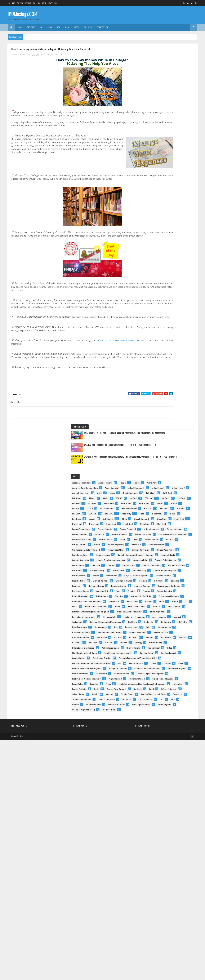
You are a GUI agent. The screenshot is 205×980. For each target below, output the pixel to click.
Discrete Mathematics (161, 479)
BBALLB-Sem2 (176, 196)
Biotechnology (172, 247)
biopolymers (171, 242)
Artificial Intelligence (174, 160)
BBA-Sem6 (173, 190)
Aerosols (156, 129)
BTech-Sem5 (158, 268)
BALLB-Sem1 (158, 165)
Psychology (175, 851)
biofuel (156, 237)
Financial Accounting (161, 531)
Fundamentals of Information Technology (168, 557)
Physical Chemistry (171, 784)
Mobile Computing (174, 717)
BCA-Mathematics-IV (160, 216)
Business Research (160, 330)
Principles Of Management (163, 809)
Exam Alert (157, 526)
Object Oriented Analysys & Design (165, 742)
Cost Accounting (159, 417)
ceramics (157, 345)
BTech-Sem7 (158, 273)
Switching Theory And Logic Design (166, 897)
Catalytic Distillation (175, 340)
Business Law (181, 304)
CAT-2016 (157, 340)
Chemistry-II (157, 350)
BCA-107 (156, 206)
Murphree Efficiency (160, 732)
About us (20, 3)
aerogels (177, 123)
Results (156, 871)
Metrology (157, 717)
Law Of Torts (157, 639)
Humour (156, 582)
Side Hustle (157, 876)
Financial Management (161, 536)
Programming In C (160, 835)
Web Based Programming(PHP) (164, 949)
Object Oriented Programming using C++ (167, 748)
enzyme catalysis (159, 521)
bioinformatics (171, 237)
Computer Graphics (160, 381)
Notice (155, 737)
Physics (156, 789)
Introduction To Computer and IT (165, 608)
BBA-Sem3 (157, 185)
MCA (14, 3)
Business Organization (161, 314)
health (170, 567)
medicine (172, 711)
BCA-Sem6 (157, 232)
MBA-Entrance (158, 691)
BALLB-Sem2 (174, 165)
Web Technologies (160, 954)
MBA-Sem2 (157, 696)
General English (176, 562)
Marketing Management (161, 675)
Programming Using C (161, 840)
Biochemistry (174, 232)
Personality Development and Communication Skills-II (172, 778)
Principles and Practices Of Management (168, 794)
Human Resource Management (164, 577)
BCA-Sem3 (174, 221)
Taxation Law (158, 902)
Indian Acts (157, 588)
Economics (174, 490)
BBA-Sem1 (157, 180)
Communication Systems (162, 366)
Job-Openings (158, 629)
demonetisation (159, 459)
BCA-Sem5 (174, 227)
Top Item (88, 27)
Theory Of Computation (161, 913)
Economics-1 (158, 495)
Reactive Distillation (178, 866)
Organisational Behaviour (162, 768)
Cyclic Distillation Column (162, 428)
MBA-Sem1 (175, 691)
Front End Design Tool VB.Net (163, 546)
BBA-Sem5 (157, 190)
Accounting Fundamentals (162, 118)
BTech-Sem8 (175, 273)
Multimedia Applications (162, 727)
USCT (155, 923)
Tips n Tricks (182, 913)
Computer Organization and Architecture (168, 402)
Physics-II (170, 789)
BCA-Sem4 (157, 227)
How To (47, 55)
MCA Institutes (158, 701)
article (180, 154)
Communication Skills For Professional (167, 356)
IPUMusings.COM (23, 14)
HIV (154, 572)
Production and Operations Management (168, 830)
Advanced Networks (160, 123)
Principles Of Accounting (162, 799)
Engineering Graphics (161, 500)
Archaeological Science (162, 154)
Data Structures (159, 443)
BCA (9, 3)
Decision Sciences (160, 454)
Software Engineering (161, 882)
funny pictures (158, 562)
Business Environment (161, 299)
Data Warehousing (179, 443)
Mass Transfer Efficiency (162, 686)
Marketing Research (160, 680)
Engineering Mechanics (161, 505)
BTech (44, 3)
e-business (180, 484)
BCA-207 (170, 206)
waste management (160, 944)
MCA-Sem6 (157, 711)
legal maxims (158, 644)
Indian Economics (175, 588)
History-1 (183, 567)
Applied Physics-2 (180, 149)
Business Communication (162, 278)
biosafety (156, 247)
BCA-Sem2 (157, 221)
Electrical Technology (177, 495)
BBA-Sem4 (173, 185)
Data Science (182, 433)
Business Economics (160, 283)
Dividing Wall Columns (161, 484)
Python (156, 856)
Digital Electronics (160, 474)
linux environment (171, 655)
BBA (34, 3)
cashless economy (172, 335)
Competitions (53, 3)
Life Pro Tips (57, 55)
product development (161, 820)
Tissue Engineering (160, 918)
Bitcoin (156, 252)
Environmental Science (161, 515)
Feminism (171, 526)
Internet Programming (161, 603)
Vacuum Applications (161, 928)
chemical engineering (175, 345)
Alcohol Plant (171, 129)
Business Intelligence (161, 304)
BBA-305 (170, 175)
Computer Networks (160, 392)
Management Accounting (162, 665)
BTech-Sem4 (175, 263)
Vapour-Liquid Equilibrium (162, 938)
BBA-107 (173, 170)
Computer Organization (161, 397)
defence (177, 454)
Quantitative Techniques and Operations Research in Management (172, 861)
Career (156, 335)
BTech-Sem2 (175, 258)
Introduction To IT (160, 613)
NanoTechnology (181, 732)
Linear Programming (161, 650)
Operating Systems (160, 753)
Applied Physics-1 (159, 149)
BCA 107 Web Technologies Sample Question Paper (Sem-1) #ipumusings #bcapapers (178, 77)
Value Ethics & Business (162, 933)
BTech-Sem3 (158, 263)
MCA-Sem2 (157, 706)
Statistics (176, 887)
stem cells (157, 892)
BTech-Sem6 (175, 268)
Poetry (183, 789)
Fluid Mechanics (159, 541)
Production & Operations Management (167, 825)
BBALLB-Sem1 (158, 196)
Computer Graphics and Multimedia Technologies (171, 386)
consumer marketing (161, 407)
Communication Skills (177, 350)
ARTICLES (28, 3)
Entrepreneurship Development (164, 510)
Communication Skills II (162, 361)
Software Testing (159, 887)
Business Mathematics (161, 309)
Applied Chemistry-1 (160, 139)
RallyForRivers (158, 866)
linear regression (182, 650)
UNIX (176, 918)
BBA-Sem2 (172, 180)
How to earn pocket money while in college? (115, 354)
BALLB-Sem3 (158, 170)
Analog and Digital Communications (166, 134)
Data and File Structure (161, 433)
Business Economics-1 (161, 288)
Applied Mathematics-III (162, 144)
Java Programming (160, 624)
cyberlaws (157, 423)
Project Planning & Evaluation (164, 846)
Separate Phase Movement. (176, 871)
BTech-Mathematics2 (173, 252)
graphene (157, 567)
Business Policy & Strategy (163, 325)
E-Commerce (158, 490)
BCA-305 (185, 206)
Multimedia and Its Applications (164, 722)
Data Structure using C (161, 438)
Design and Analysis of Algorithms (165, 464)
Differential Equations (161, 469)
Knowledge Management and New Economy (168, 634)
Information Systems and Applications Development (171, 593)
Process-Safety (182, 815)
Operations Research (161, 758)
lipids (155, 660)
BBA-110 (156, 175)
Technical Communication (163, 907)
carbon (177, 330)
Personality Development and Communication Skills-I (172, 773)
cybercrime (177, 417)
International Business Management (166, 598)
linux (155, 655)
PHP (155, 784)
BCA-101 (174, 201)
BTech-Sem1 (158, 258)
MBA (39, 3)
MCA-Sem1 (175, 701)
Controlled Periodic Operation (164, 412)
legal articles (174, 639)
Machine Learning (171, 660)
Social (171, 876)
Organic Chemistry (160, 763)
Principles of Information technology (166, 804)
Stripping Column (174, 892)
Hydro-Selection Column (175, 582)
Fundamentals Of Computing (163, 552)
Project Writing (159, 851)
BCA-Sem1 (179, 216)
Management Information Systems (165, 670)
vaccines (168, 923)
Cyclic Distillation (174, 423)
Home (20, 27)
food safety (176, 541)
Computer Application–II (162, 371)
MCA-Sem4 (174, 706)
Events (175, 521)
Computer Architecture (161, 376)
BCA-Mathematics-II (160, 211)
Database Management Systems (164, 448)
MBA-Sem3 (173, 696)
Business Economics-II (161, 294)
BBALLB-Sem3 (158, 201)
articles (156, 160)
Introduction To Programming (164, 619)
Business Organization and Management (167, 319)
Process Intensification (161, 815)
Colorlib (23, 976)
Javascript (178, 624)
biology (156, 242)
